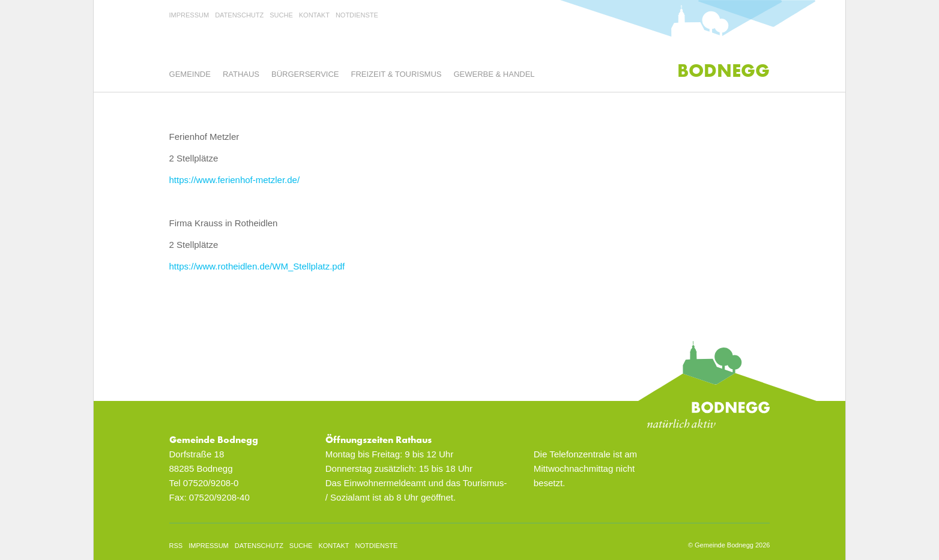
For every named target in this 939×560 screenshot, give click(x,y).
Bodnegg (723, 71)
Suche (281, 15)
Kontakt (314, 15)
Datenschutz (239, 15)
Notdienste (357, 15)
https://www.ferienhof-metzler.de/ (235, 180)
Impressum (189, 15)
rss (176, 546)
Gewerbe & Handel (494, 74)
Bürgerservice (305, 74)
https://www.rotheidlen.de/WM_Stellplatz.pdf (257, 266)
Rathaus (241, 74)
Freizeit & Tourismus (397, 74)
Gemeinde (190, 74)
